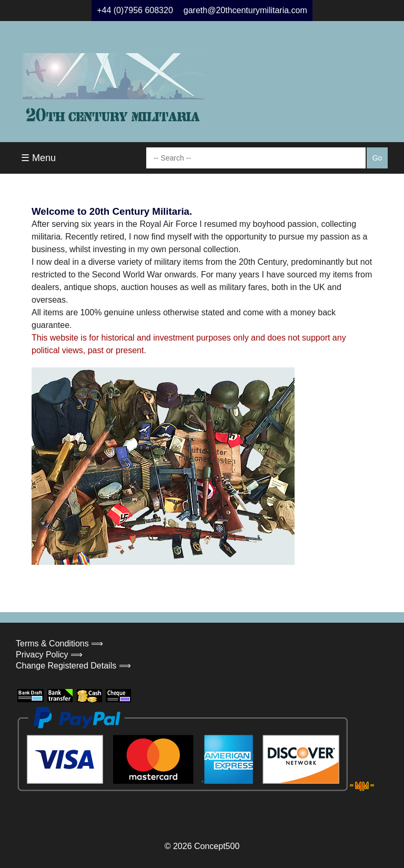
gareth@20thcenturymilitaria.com (245, 10)
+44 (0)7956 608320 (135, 10)
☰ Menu (38, 158)
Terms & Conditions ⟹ (59, 643)
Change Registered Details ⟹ (73, 666)
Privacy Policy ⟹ (49, 655)
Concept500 (217, 846)
